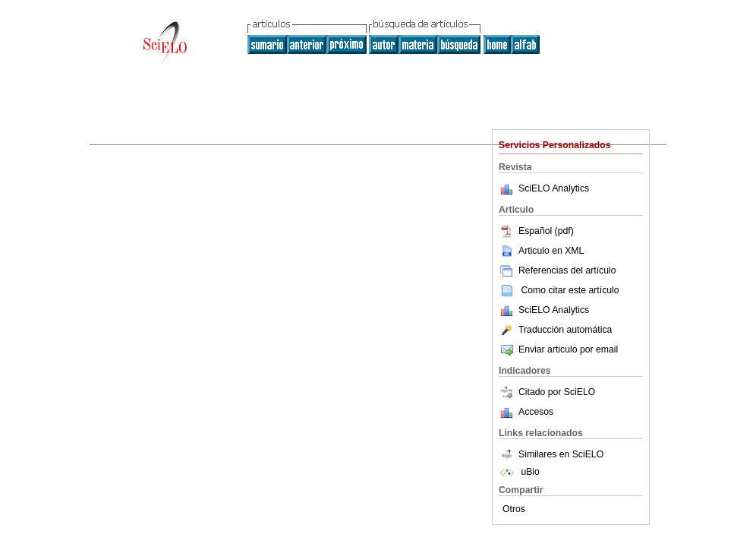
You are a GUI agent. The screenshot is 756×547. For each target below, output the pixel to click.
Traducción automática (555, 330)
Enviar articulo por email (558, 349)
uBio (519, 472)
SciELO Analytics (554, 188)
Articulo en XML (541, 251)
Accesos (536, 412)
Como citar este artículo (570, 290)
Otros (514, 509)
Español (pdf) (536, 231)
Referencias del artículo (558, 270)
